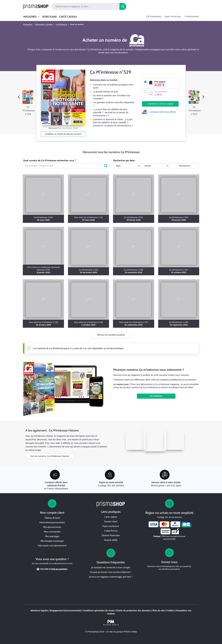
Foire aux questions (59, 569)
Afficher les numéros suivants (111, 335)
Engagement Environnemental (65, 611)
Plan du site (159, 611)
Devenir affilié (111, 540)
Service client (111, 522)
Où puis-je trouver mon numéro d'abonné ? (111, 572)
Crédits (170, 611)
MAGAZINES (30, 15)
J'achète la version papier (160, 104)
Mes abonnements (52, 527)
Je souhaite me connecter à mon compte (111, 568)
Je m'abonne (156, 396)
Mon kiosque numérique (52, 541)
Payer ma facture (173, 17)
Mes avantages (52, 537)
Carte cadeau (111, 517)
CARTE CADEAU (68, 17)
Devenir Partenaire (111, 536)
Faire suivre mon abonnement (52, 546)
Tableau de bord (52, 518)
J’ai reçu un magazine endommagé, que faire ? (111, 577)
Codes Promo (111, 531)
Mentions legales (39, 611)
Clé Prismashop (154, 17)
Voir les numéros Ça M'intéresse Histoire (50, 456)
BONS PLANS (50, 17)
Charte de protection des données (133, 611)
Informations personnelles (52, 523)
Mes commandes (52, 532)
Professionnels (192, 17)
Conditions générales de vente (98, 611)
